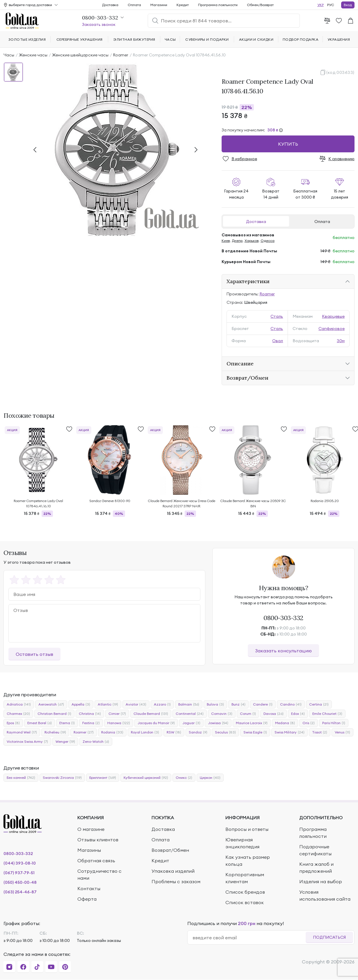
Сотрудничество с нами (99, 874)
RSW (174, 732)
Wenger (65, 742)
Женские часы (33, 55)
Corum (248, 714)
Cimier (117, 714)
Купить (288, 144)
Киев (226, 241)
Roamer (121, 55)
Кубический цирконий (146, 778)
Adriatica (19, 704)
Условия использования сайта (325, 895)
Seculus (225, 732)
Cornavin (222, 714)
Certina (319, 704)
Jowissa (218, 723)
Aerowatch (51, 704)
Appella (81, 704)
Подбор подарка (301, 39)
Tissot (320, 732)
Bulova (215, 704)
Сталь (277, 316)
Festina (91, 723)
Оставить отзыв (34, 654)
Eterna (67, 723)
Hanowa (119, 723)
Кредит (183, 5)
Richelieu (55, 732)
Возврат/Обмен (247, 378)
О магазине (91, 829)
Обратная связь (96, 861)
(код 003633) (340, 72)
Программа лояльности (218, 5)
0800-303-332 (283, 618)
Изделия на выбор (321, 881)
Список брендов (245, 892)
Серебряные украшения (80, 39)
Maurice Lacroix (252, 723)
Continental (190, 714)
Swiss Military (290, 732)
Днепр (237, 241)
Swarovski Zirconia (62, 778)
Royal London (145, 732)
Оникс (184, 778)
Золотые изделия (27, 39)
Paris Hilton (334, 723)
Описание (240, 364)
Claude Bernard (151, 714)
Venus (342, 732)
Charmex (18, 714)
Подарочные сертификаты (315, 850)
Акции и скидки (256, 39)
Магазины (89, 850)
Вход (348, 5)
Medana (285, 723)
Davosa (274, 714)
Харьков (252, 241)
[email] (249, 938)
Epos (13, 723)
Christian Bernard (54, 714)
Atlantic (108, 704)
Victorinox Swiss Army (27, 742)
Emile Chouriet (327, 714)
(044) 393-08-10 (20, 863)
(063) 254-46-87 (20, 892)
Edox (298, 714)
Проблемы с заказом (176, 881)
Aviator (136, 704)
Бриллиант (103, 778)
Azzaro (162, 704)
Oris (309, 723)
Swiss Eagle (255, 732)
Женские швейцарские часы (80, 55)
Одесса (268, 241)
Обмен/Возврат (260, 5)
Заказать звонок (99, 24)
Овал (278, 341)
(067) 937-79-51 (19, 873)
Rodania (112, 732)
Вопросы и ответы (247, 829)
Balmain (189, 704)
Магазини (159, 5)
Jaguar (191, 723)
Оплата (322, 222)
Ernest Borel (40, 723)
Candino (291, 704)
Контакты (89, 888)
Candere (263, 704)
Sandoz (198, 732)
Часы (9, 55)
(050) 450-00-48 (20, 882)
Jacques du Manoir (156, 723)
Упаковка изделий (173, 871)
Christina (90, 714)
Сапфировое (332, 329)
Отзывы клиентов (98, 840)
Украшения (339, 39)
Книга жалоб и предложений (316, 867)
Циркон (210, 778)
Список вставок (245, 902)
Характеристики (248, 281)
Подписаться (329, 937)
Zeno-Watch (96, 742)
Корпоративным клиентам (245, 878)
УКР (320, 5)
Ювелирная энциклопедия (242, 843)
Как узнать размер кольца (248, 861)
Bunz (238, 704)
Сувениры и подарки (207, 39)
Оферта (87, 899)
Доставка (256, 222)
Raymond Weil (22, 732)
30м (341, 341)
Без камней (21, 778)
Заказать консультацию (283, 651)
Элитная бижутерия (134, 39)
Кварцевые (333, 316)
